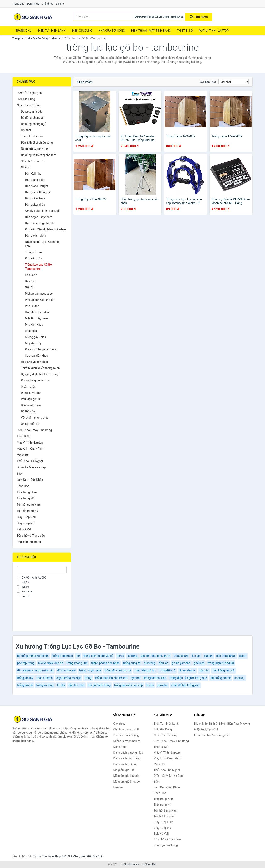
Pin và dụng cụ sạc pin (35, 380)
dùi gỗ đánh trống (99, 685)
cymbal (136, 678)
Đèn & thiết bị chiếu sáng (37, 143)
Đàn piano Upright (37, 186)
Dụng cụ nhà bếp (32, 111)
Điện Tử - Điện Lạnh (52, 31)
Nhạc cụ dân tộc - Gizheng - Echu (43, 244)
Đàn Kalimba (33, 174)
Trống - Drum (33, 252)
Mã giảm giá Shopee (127, 782)
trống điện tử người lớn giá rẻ (188, 678)
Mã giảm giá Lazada (126, 776)
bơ (78, 656)
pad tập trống (26, 663)
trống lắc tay (25, 678)
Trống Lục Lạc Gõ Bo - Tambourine (39, 267)
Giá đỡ (29, 287)
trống (88, 678)
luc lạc (196, 656)
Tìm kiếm (199, 17)
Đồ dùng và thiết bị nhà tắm (39, 155)
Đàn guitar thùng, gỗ (38, 192)
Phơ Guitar (32, 306)
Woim (23, 587)
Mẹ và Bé (23, 455)
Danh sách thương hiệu (128, 753)
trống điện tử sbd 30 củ (98, 656)
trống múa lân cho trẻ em (111, 678)
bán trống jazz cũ (224, 670)
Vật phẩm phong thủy (35, 418)
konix (120, 656)
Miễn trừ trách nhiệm (127, 741)
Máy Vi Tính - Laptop (214, 31)
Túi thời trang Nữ (28, 511)
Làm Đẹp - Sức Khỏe (30, 480)
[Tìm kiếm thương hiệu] (102, 17)
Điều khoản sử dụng (126, 735)
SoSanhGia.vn (130, 864)
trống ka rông (45, 685)
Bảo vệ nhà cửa (31, 405)
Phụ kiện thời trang (29, 542)
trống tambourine (155, 678)
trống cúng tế (132, 663)
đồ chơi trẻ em (66, 670)
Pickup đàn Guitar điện (40, 300)
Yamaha (24, 591)
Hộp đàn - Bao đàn (37, 312)
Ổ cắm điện (28, 387)
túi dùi (61, 685)
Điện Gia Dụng (82, 31)
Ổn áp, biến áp (30, 424)
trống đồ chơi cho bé (118, 670)
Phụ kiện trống (34, 258)
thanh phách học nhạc (105, 663)
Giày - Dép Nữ (26, 523)
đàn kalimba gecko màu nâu (35, 670)
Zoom (23, 596)
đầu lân (164, 663)
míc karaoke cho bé (51, 663)
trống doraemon (63, 656)
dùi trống (150, 663)
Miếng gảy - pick (36, 337)
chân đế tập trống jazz (185, 685)
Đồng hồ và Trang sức (31, 536)
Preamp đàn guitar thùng (41, 349)
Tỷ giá (37, 856)
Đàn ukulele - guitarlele (40, 223)
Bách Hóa (23, 486)
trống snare (181, 656)
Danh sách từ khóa (125, 764)
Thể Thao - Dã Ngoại (30, 461)
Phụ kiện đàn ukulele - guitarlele (45, 229)
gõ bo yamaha (181, 663)
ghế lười (199, 663)
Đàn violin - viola (36, 236)
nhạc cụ (239, 678)
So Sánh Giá (149, 864)
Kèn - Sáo (31, 275)
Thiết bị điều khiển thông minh (40, 368)
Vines (23, 582)
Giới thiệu (47, 4)
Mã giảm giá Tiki (124, 770)
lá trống (132, 656)
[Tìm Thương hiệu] (42, 570)
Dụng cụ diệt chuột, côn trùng (40, 374)
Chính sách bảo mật (126, 729)
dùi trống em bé (221, 678)
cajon (243, 656)
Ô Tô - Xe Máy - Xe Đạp (31, 467)
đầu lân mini (76, 685)
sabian (208, 656)
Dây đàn (30, 281)
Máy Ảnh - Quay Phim (30, 449)
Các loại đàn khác (36, 356)
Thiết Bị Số (185, 31)
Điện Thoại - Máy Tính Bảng (151, 31)
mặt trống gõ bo (145, 670)
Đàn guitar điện (35, 205)
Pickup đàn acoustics (39, 294)
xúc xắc (204, 670)
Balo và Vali (24, 529)
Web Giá (86, 856)
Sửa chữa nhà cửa (33, 161)
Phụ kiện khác (34, 325)
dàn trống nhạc (226, 656)
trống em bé (25, 685)
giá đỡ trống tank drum (155, 656)
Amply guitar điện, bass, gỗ (42, 211)
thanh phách (45, 678)
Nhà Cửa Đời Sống (112, 31)
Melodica (31, 331)
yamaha (162, 685)
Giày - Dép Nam (27, 517)
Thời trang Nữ (26, 498)
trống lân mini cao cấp (129, 685)
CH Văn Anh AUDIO (31, 578)
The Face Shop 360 (54, 856)
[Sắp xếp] (234, 82)
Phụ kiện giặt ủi (31, 399)
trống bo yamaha (90, 670)
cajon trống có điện (69, 678)
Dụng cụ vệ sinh (31, 393)
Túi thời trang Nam (29, 505)
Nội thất (26, 130)
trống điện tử (167, 670)
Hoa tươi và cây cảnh (34, 362)
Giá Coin (98, 856)
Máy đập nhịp (34, 343)
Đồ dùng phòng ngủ (33, 124)
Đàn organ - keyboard (39, 217)
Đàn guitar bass (35, 198)
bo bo (150, 685)
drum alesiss (187, 670)
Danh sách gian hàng (127, 758)
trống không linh (77, 663)
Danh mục (33, 4)
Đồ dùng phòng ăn (33, 118)
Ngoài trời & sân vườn (35, 149)
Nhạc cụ (56, 38)
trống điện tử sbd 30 (221, 663)
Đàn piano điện (35, 180)
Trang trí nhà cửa (32, 136)
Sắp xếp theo (208, 82)
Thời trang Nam (27, 492)
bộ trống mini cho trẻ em (33, 656)
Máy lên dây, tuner (37, 318)
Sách (20, 474)
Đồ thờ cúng (29, 411)
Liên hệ (60, 4)
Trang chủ (18, 4)
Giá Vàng (74, 856)
